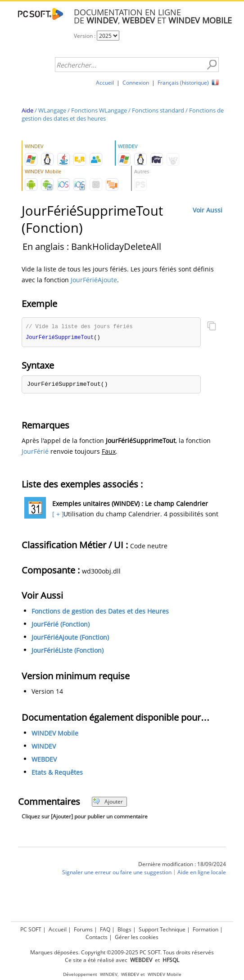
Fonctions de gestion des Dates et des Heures (100, 612)
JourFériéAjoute (94, 280)
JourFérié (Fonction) (61, 625)
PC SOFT (31, 929)
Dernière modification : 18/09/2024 (182, 865)
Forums (83, 929)
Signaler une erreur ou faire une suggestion (117, 873)
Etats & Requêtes (57, 773)
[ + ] (57, 515)
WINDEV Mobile (55, 734)
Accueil (105, 83)
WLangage (52, 110)
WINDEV (44, 747)
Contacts (97, 937)
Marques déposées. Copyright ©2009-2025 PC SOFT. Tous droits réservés (122, 952)
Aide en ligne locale (202, 873)
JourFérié (35, 452)
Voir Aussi (208, 210)
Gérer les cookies (137, 937)
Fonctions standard (158, 110)
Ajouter (108, 802)
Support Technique (162, 929)
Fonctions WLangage (99, 110)
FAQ (105, 929)
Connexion (136, 83)
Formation (206, 929)
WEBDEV (44, 760)
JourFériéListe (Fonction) (68, 651)
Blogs (124, 929)
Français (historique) (183, 83)
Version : (85, 36)
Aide (27, 110)
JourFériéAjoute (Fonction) (70, 638)
